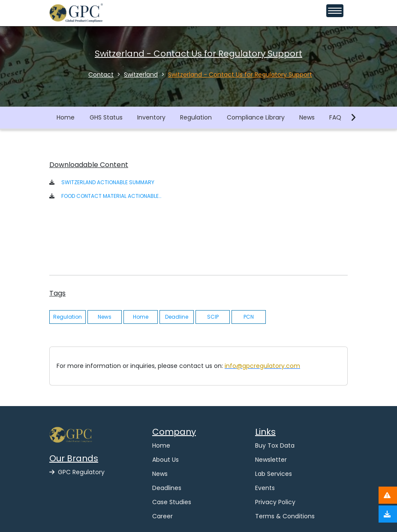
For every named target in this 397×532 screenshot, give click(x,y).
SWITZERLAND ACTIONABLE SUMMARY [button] (108, 182)
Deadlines (167, 488)
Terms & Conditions (285, 516)
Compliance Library (256, 117)
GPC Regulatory (77, 472)
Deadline (177, 317)
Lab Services (274, 474)
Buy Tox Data (275, 445)
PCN (249, 317)
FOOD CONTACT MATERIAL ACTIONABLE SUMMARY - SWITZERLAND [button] (112, 196)
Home (66, 117)
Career (162, 516)
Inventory (151, 117)
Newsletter (271, 460)
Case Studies (172, 502)
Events (265, 488)
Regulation (196, 117)
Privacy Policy (275, 502)
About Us (165, 460)
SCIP (213, 317)
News (307, 117)
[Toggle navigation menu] (335, 11)
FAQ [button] (335, 117)
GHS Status (106, 117)
